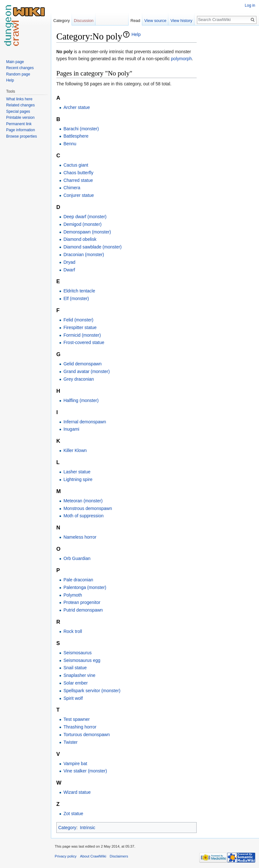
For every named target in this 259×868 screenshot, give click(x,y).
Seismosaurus (77, 653)
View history (182, 21)
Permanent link (19, 124)
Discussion (84, 21)
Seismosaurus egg (82, 660)
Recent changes (20, 68)
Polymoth (73, 595)
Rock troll (73, 631)
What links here (19, 99)
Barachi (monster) (81, 129)
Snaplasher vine (79, 675)
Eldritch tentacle (79, 291)
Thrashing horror (80, 727)
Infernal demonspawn (85, 422)
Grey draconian (79, 379)
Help (136, 34)
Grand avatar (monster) (87, 371)
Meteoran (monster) (83, 501)
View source (155, 21)
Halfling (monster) (81, 400)
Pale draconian (78, 580)
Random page (18, 74)
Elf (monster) (76, 298)
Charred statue (78, 180)
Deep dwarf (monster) (85, 217)
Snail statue (75, 668)
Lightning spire (78, 479)
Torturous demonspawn (87, 735)
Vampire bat (75, 764)
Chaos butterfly (78, 173)
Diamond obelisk (80, 239)
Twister (70, 742)
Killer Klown (75, 450)
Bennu (70, 144)
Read (135, 21)
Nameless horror (80, 537)
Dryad (69, 262)
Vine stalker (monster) (85, 771)
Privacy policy (66, 856)
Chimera (72, 188)
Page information (21, 130)
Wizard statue (77, 792)
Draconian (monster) (84, 255)
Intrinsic (87, 828)
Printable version (20, 118)
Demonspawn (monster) (87, 232)
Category (67, 828)
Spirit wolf (73, 698)
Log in (250, 5)
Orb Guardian (77, 558)
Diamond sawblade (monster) (92, 247)
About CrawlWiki (93, 856)
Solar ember (75, 683)
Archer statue (77, 107)
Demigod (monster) (82, 224)
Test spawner (76, 719)
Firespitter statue (80, 327)
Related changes (20, 105)
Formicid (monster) (82, 335)
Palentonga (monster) (85, 587)
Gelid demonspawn (82, 364)
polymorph (181, 59)
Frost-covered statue (84, 342)
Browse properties (21, 136)
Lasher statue (77, 472)
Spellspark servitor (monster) (92, 691)
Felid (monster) (78, 320)
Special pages (18, 111)
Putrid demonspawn (83, 610)
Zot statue (73, 814)
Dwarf (69, 270)
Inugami (71, 429)
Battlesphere (76, 136)
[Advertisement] (228, 126)
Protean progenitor (82, 602)
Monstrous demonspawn (88, 508)
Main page (15, 62)
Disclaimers (119, 856)
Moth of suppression (83, 516)
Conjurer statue (79, 195)
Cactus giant (76, 165)
